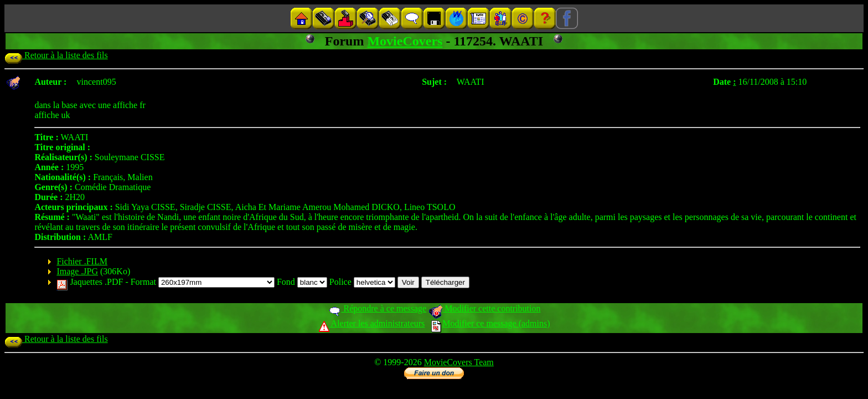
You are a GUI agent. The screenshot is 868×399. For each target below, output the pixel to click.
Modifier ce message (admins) (490, 323)
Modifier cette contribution (484, 308)
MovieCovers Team (459, 362)
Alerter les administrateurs (372, 323)
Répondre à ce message (377, 308)
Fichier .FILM (82, 261)
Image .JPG (77, 271)
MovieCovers (405, 41)
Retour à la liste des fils (56, 55)
